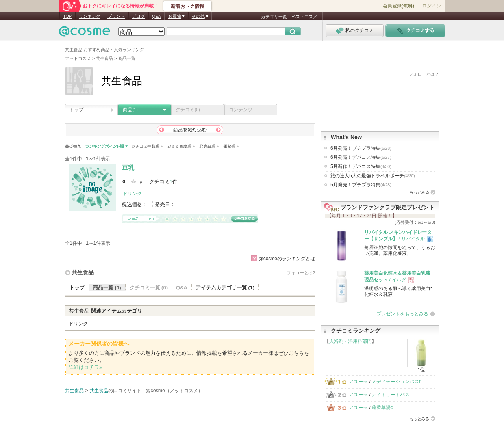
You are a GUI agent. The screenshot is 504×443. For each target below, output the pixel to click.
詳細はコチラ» (85, 367)
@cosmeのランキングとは (287, 259)
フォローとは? (301, 273)
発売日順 (209, 146)
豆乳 (128, 168)
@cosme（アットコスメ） (174, 391)
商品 (130, 110)
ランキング (90, 16)
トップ (76, 110)
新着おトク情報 (187, 6)
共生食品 (83, 272)
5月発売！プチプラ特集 (361, 185)
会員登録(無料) (398, 6)
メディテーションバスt (396, 382)
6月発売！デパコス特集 (361, 157)
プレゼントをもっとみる (402, 314)
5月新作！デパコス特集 (361, 166)
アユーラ (358, 382)
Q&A (157, 16)
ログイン (432, 6)
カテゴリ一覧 (274, 17)
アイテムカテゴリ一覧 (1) (225, 288)
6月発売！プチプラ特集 (361, 148)
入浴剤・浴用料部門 (350, 341)
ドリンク (132, 194)
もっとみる (419, 192)
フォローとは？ (424, 74)
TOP (67, 16)
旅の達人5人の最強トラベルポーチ (373, 176)
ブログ (138, 16)
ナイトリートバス (391, 395)
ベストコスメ (304, 17)
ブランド (116, 16)
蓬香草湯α (383, 408)
